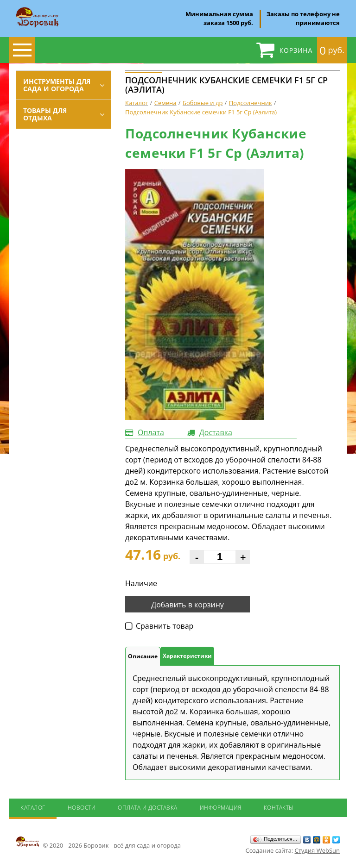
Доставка (216, 432)
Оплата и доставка (148, 808)
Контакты (279, 808)
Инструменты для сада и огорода (57, 85)
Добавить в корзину (188, 605)
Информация (221, 808)
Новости (82, 808)
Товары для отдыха (45, 114)
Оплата (151, 432)
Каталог (33, 808)
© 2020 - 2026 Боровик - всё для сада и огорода (99, 843)
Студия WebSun (317, 850)
